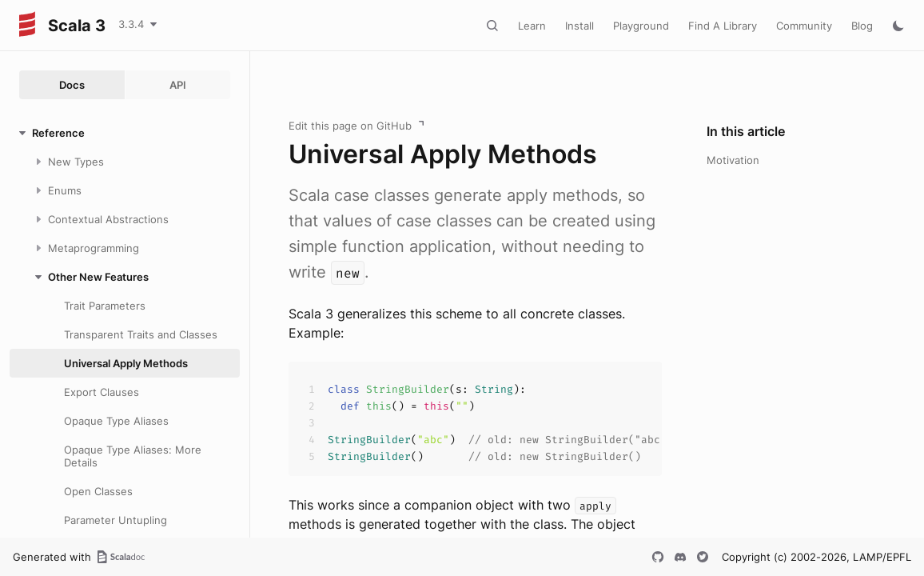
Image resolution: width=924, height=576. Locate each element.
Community (804, 26)
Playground (641, 26)
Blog (862, 26)
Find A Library (723, 26)
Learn (532, 26)
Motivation (733, 160)
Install (579, 26)
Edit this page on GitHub (350, 126)
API (178, 85)
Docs (72, 85)
